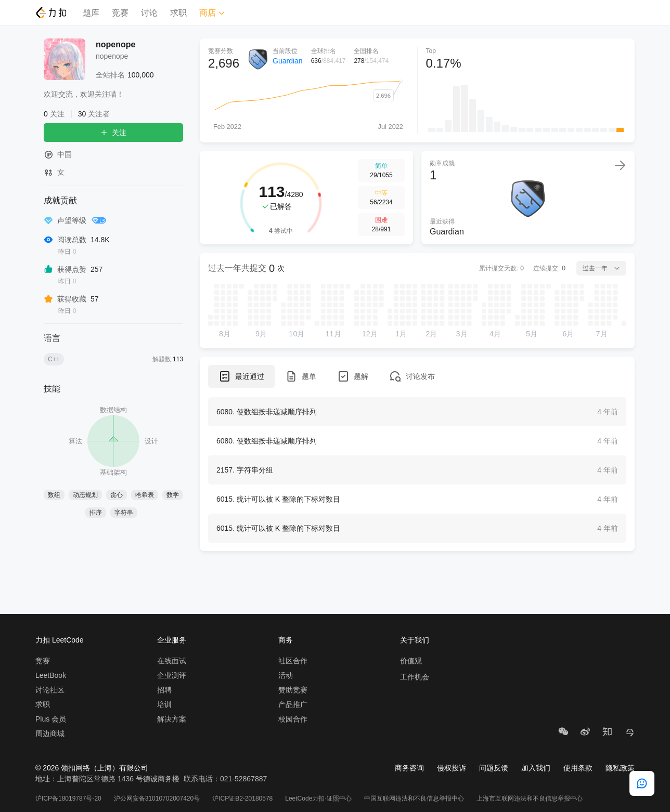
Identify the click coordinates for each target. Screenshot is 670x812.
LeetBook (51, 675)
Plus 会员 (51, 719)
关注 (113, 133)
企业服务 (172, 640)
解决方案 (172, 719)
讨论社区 (50, 690)
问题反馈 (494, 768)
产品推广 (293, 704)
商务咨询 (409, 768)
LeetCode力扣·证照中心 (318, 798)
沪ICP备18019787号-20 (68, 798)
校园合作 (293, 719)
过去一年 (601, 268)
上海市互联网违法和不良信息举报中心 (530, 798)
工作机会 (415, 677)
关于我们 (415, 640)
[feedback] (642, 783)
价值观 (411, 661)
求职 (178, 13)
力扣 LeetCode (60, 640)
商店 (212, 13)
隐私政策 (620, 768)
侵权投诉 (452, 768)
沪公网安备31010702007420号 (157, 798)
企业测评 (172, 675)
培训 (164, 704)
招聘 (164, 690)
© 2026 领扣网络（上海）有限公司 (92, 768)
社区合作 (293, 661)
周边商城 (50, 734)
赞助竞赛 (293, 690)
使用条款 (578, 768)
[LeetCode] (51, 12)
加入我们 (536, 768)
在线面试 (172, 661)
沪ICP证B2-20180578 (242, 798)
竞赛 (120, 13)
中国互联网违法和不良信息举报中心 (414, 798)
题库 (91, 13)
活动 (286, 675)
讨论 (149, 13)
